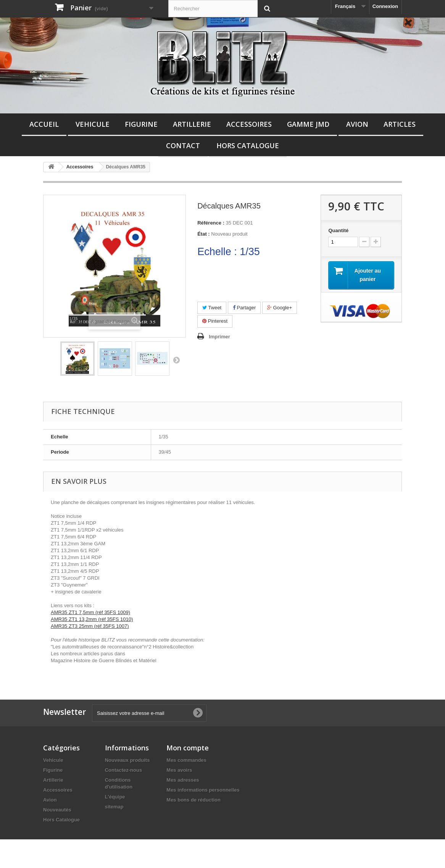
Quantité (338, 230)
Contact (183, 145)
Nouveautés (57, 810)
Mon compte (188, 748)
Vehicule (93, 124)
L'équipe (115, 797)
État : (204, 234)
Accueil (44, 124)
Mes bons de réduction (193, 800)
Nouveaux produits (127, 760)
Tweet (212, 308)
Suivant (176, 360)
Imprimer (219, 337)
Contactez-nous (124, 770)
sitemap (114, 807)
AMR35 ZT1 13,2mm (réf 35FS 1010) (92, 619)
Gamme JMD (308, 124)
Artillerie (192, 124)
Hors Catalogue (248, 145)
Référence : (211, 223)
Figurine (141, 124)
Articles (400, 124)
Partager (244, 308)
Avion (357, 124)
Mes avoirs (179, 770)
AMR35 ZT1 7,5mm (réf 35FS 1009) (90, 612)
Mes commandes (186, 760)
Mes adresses (183, 780)
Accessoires (249, 124)
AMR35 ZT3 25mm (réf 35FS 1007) (90, 626)
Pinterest (215, 321)
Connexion (385, 6)
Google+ (280, 308)
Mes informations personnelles (203, 790)
